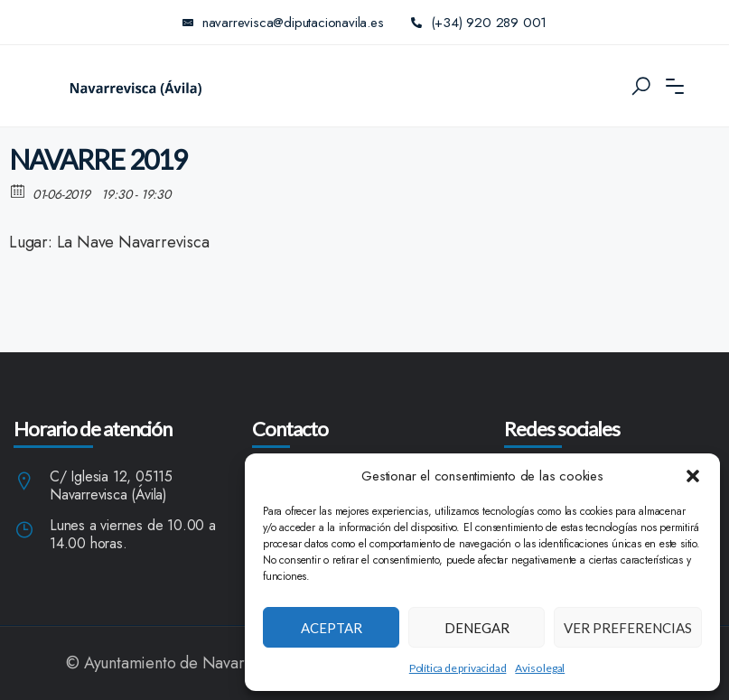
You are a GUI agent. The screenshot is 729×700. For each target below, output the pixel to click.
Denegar (477, 628)
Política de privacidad (458, 668)
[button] (693, 476)
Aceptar (332, 628)
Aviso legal (540, 668)
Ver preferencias (628, 628)
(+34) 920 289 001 (479, 23)
